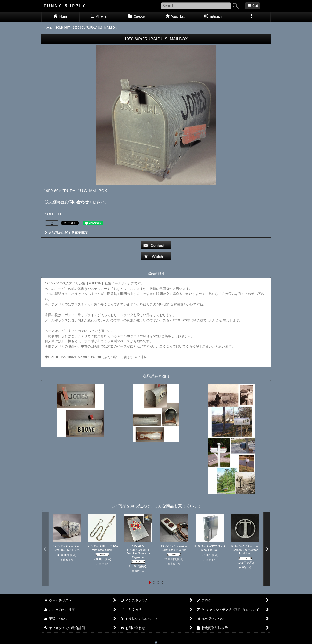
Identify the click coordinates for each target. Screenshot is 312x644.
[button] (251, 17)
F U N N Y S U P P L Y (64, 6)
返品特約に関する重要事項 (66, 233)
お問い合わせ (77, 202)
